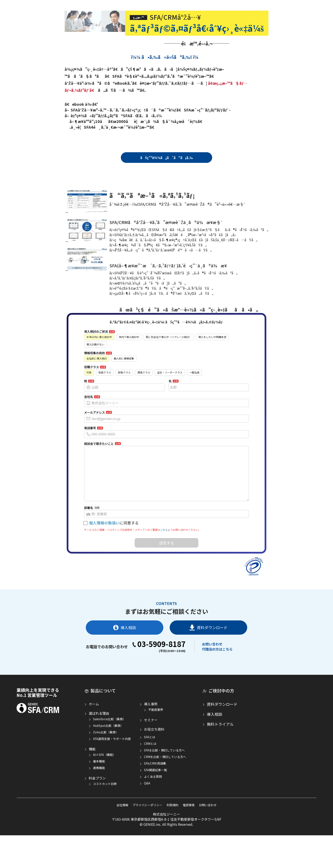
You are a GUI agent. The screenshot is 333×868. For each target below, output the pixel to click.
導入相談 (125, 660)
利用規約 (172, 838)
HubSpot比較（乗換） (108, 758)
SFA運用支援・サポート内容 (112, 771)
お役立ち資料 (154, 762)
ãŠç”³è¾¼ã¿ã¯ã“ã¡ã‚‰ (167, 158)
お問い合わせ (212, 677)
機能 (92, 782)
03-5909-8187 (159, 677)
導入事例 (151, 737)
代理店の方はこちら (217, 682)
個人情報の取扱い (104, 555)
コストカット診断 (105, 816)
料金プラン (97, 811)
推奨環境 (189, 838)
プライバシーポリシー (147, 838)
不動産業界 (156, 742)
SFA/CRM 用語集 (155, 796)
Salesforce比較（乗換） (109, 752)
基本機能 (99, 794)
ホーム (94, 737)
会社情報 (122, 838)
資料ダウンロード (208, 660)
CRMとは (150, 776)
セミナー (151, 752)
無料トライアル (220, 757)
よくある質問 (153, 809)
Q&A (147, 816)
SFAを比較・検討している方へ (164, 783)
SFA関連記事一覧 (155, 803)
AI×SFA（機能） (104, 787)
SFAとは (150, 770)
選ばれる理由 (99, 746)
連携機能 (99, 800)
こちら (164, 562)
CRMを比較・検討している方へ (165, 789)
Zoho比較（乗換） (106, 765)
